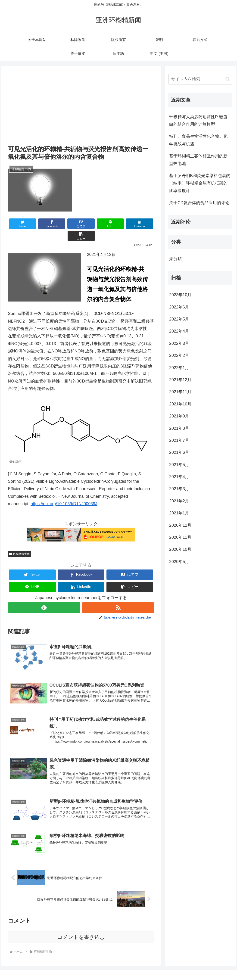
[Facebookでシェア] (45, 224)
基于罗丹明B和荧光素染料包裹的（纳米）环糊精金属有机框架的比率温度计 (200, 183)
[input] (200, 79)
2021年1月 (179, 513)
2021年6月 (179, 452)
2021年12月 (180, 380)
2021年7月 (179, 440)
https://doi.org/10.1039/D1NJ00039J (64, 492)
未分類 (175, 259)
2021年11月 (180, 392)
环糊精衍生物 (19, 542)
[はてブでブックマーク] (69, 224)
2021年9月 (179, 416)
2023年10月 (180, 295)
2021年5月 (179, 465)
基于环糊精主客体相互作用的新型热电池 (198, 160)
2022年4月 (179, 331)
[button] (142, 224)
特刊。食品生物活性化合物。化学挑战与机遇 (198, 140)
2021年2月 (179, 501)
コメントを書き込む (81, 926)
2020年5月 (179, 562)
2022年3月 (179, 343)
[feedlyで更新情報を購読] (44, 595)
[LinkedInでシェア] (118, 224)
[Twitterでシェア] (20, 224)
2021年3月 (179, 489)
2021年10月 (180, 404)
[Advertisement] (81, 109)
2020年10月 (180, 549)
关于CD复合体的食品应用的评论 (199, 203)
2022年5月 (179, 319)
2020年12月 (180, 525)
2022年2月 (179, 355)
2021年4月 (179, 477)
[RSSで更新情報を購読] (118, 595)
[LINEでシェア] (93, 224)
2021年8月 (179, 428)
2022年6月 (179, 307)
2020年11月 (180, 537)
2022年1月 (179, 368)
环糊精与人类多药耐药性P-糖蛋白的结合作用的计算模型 (198, 121)
